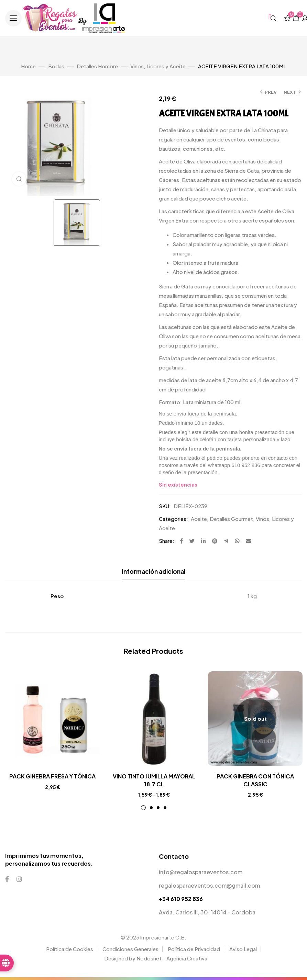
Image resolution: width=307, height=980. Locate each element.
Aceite (199, 519)
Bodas (56, 66)
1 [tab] (143, 808)
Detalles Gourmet (231, 519)
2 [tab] (151, 808)
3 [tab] (158, 808)
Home (28, 66)
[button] (13, 18)
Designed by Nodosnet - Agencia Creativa (156, 958)
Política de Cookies (70, 949)
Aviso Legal (243, 949)
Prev (271, 92)
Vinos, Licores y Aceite (158, 66)
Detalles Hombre (97, 66)
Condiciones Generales (130, 949)
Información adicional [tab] (153, 571)
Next (290, 92)
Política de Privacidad (194, 949)
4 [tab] (165, 808)
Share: (167, 541)
